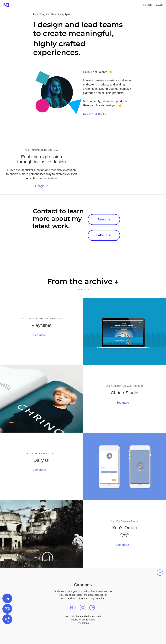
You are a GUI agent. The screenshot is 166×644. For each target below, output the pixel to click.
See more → (41, 335)
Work (159, 5)
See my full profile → (96, 114)
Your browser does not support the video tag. (124, 141)
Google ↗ (41, 186)
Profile (148, 5)
